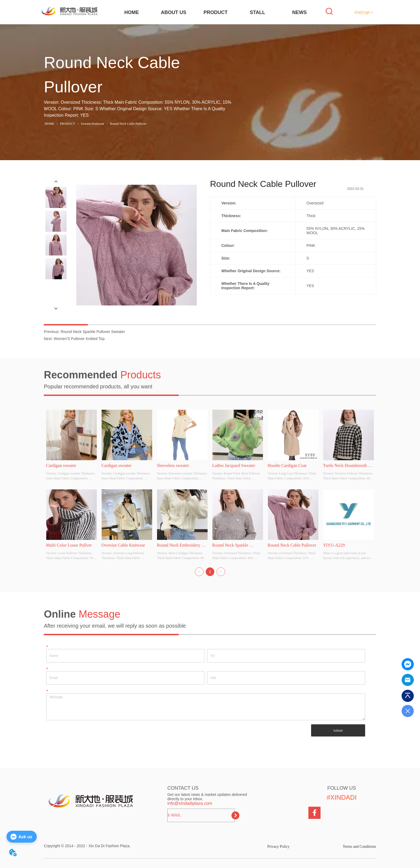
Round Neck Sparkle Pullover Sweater (93, 332)
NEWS (299, 12)
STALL (257, 12)
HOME (132, 12)
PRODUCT (216, 12)
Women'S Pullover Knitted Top (79, 339)
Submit (338, 731)
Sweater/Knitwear (93, 124)
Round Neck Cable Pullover (128, 124)
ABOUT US (174, 12)
